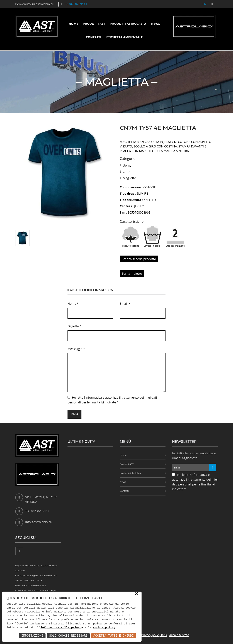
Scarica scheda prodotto (139, 259)
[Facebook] (19, 551)
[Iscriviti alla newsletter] (212, 468)
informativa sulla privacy (62, 628)
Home (73, 24)
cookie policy (104, 628)
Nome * (73, 304)
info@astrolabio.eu (39, 522)
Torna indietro (132, 273)
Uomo (127, 165)
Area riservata (179, 635)
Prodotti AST (94, 24)
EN (204, 4)
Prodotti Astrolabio (128, 24)
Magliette (129, 178)
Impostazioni (32, 636)
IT (212, 4)
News (155, 24)
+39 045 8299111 (75, 4)
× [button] (136, 594)
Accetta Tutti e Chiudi (114, 636)
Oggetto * (74, 326)
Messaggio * (76, 349)
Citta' (126, 172)
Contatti (94, 37)
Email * (125, 304)
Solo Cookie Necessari (68, 636)
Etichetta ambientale (124, 37)
